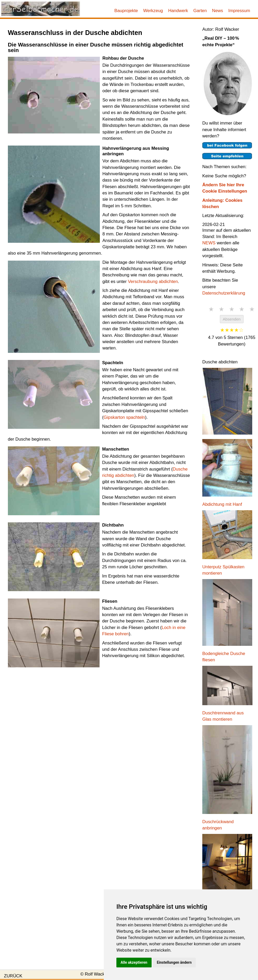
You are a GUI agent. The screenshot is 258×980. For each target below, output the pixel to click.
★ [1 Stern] (211, 309)
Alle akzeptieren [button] (134, 962)
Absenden (232, 319)
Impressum (239, 11)
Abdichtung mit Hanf (222, 504)
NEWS (209, 243)
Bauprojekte (126, 11)
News (218, 11)
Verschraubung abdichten (153, 282)
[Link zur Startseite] (41, 9)
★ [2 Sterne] (221, 309)
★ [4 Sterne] (242, 309)
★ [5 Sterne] (252, 309)
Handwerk (178, 11)
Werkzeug (153, 11)
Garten (200, 11)
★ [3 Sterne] (232, 309)
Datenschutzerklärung (224, 293)
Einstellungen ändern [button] (174, 962)
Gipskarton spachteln (124, 417)
